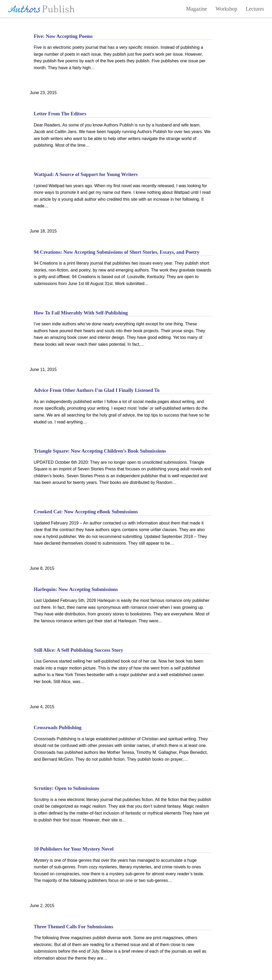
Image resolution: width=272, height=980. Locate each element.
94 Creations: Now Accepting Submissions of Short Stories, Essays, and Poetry (117, 252)
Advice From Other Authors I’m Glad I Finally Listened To (97, 390)
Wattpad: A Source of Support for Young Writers (86, 174)
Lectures (255, 9)
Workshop (226, 9)
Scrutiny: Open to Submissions (67, 788)
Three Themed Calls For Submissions (73, 927)
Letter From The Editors (60, 114)
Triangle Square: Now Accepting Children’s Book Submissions (100, 451)
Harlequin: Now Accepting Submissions (76, 589)
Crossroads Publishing (58, 727)
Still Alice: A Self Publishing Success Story (78, 650)
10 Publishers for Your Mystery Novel (74, 849)
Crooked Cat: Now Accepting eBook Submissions (86, 512)
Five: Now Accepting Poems (63, 36)
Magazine (197, 9)
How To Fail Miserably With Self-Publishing (81, 313)
